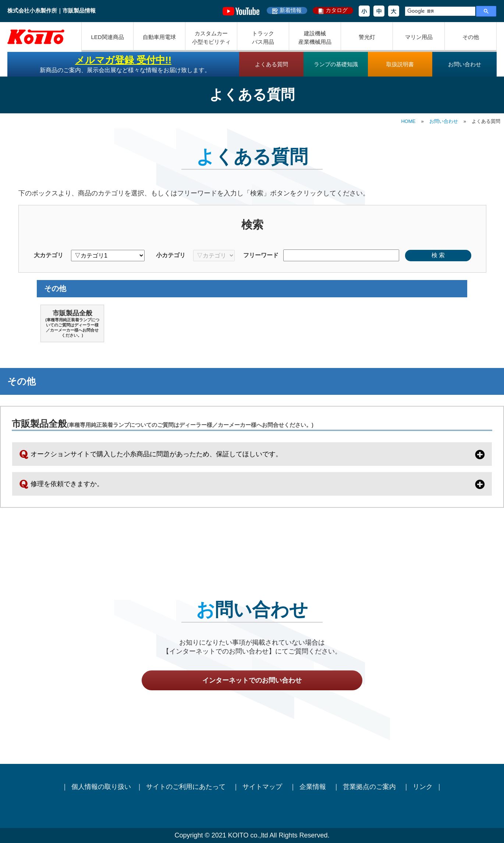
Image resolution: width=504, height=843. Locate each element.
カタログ (337, 10)
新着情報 (291, 10)
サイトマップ (263, 787)
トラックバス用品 (263, 38)
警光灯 (367, 37)
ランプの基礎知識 (336, 64)
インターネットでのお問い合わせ (252, 680)
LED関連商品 (107, 37)
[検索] (439, 11)
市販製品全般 (72, 324)
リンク (423, 787)
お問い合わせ (465, 64)
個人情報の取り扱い (101, 787)
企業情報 (314, 787)
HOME (408, 121)
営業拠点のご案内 (370, 787)
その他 (471, 37)
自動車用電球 (159, 37)
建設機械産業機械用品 (315, 38)
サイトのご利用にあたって (187, 787)
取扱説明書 (400, 64)
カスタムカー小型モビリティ (211, 38)
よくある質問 (271, 64)
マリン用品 (419, 37)
